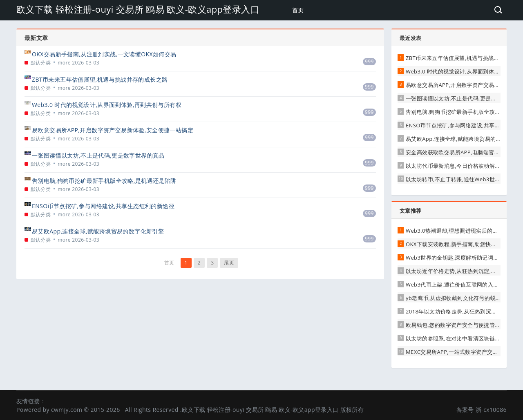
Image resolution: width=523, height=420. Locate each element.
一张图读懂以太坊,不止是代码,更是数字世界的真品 (98, 155)
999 (369, 61)
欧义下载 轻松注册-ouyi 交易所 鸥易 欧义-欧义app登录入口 (138, 9)
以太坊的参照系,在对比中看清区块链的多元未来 (464, 338)
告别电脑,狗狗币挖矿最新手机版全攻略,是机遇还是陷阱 (104, 181)
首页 (298, 10)
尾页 (229, 263)
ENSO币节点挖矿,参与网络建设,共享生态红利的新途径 (103, 206)
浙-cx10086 (491, 410)
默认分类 (41, 63)
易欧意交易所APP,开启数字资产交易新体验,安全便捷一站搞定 (113, 130)
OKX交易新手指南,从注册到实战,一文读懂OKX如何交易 (104, 54)
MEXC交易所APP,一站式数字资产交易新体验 (460, 352)
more (64, 63)
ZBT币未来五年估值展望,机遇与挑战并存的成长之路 (100, 79)
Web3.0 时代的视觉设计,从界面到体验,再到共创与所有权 (107, 105)
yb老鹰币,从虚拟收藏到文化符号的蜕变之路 (459, 298)
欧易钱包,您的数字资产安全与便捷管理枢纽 (458, 325)
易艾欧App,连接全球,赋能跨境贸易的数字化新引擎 (98, 231)
